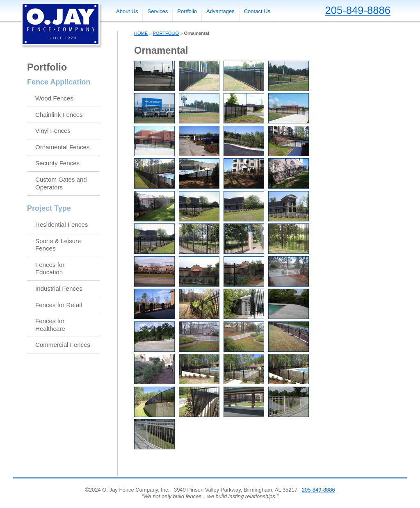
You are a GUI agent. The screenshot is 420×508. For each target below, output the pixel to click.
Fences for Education (50, 269)
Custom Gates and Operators (61, 183)
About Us (127, 11)
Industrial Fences (59, 288)
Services (157, 11)
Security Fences (57, 163)
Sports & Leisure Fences (58, 245)
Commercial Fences (63, 345)
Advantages (220, 11)
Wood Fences (54, 98)
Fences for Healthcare (50, 325)
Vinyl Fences (53, 131)
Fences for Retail (59, 305)
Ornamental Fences (62, 147)
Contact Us (257, 11)
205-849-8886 (358, 10)
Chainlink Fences (59, 115)
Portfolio (187, 11)
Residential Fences (62, 224)
